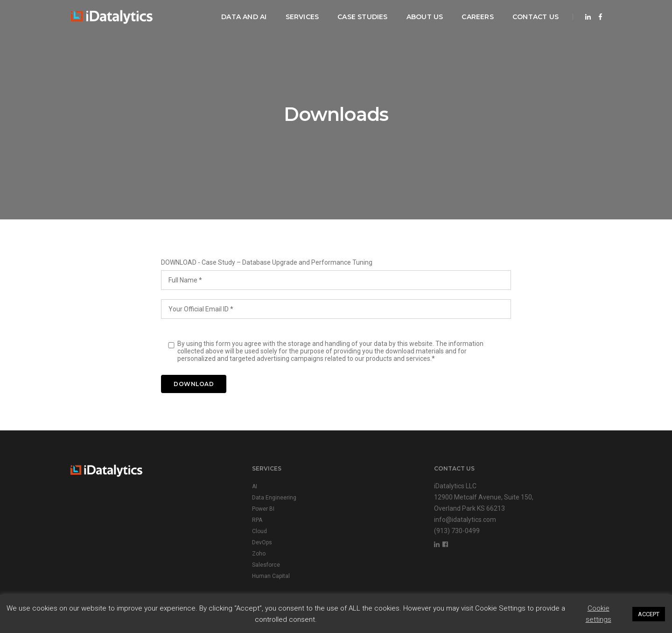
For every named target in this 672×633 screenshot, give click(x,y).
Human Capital (271, 576)
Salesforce (266, 565)
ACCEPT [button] (649, 614)
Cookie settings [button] (598, 614)
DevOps (262, 542)
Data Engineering (274, 498)
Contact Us (535, 17)
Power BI (263, 509)
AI (255, 486)
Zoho (259, 554)
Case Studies (363, 17)
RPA (257, 520)
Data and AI (244, 17)
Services (302, 17)
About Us (425, 17)
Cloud (259, 531)
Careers (477, 17)
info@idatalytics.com (465, 520)
